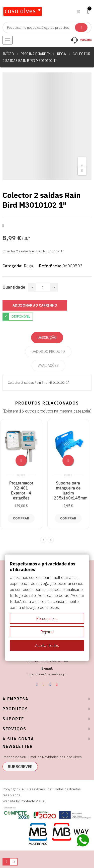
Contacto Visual (33, 801)
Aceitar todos (47, 645)
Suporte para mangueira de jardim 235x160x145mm (73, 490)
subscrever (20, 767)
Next (51, 540)
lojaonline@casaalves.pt (47, 674)
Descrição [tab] (47, 338)
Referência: (50, 266)
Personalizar (47, 618)
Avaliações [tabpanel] (48, 366)
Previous (43, 540)
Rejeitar (47, 632)
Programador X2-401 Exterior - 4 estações (24, 490)
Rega (28, 266)
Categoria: (12, 266)
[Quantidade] (43, 287)
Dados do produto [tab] (48, 352)
